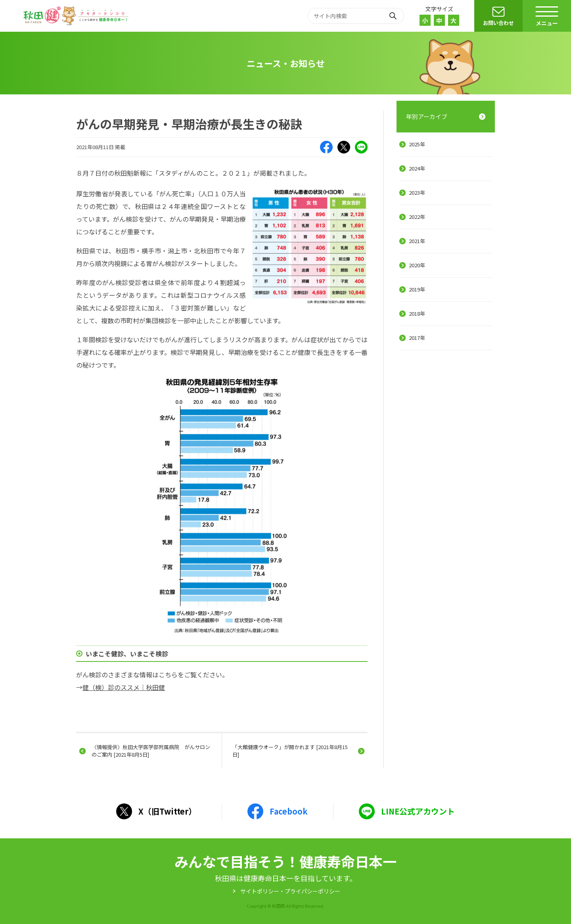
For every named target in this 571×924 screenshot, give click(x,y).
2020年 (417, 265)
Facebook (326, 147)
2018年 (417, 313)
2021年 (417, 241)
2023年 (417, 193)
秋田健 (77, 16)
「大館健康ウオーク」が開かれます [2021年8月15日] (290, 751)
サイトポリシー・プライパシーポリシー (290, 891)
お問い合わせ (498, 23)
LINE (361, 147)
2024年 (417, 168)
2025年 (417, 144)
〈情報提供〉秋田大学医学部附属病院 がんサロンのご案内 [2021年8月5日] (151, 751)
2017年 (417, 338)
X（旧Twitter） (344, 147)
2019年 (417, 289)
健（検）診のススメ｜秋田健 (124, 687)
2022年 (417, 217)
